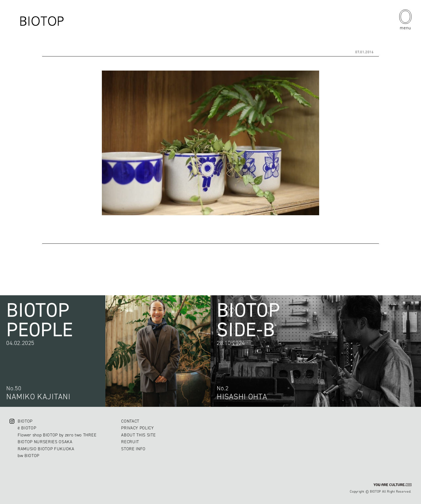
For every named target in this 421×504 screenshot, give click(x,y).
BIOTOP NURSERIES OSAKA (45, 442)
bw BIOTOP (29, 456)
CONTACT (130, 421)
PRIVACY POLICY (137, 428)
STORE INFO (133, 449)
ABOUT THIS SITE (138, 435)
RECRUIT (130, 442)
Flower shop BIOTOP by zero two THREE (57, 435)
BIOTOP (25, 421)
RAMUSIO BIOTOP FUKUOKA (46, 449)
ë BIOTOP (27, 428)
